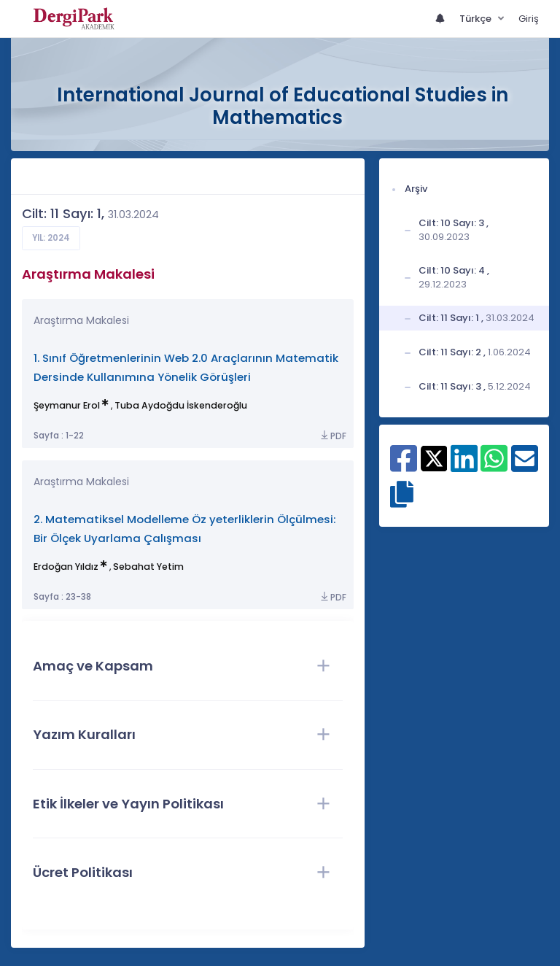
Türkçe (477, 19)
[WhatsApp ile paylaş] (494, 466)
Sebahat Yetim (148, 567)
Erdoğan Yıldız (66, 567)
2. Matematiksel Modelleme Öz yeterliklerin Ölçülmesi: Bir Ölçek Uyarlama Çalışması (185, 529)
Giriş (529, 19)
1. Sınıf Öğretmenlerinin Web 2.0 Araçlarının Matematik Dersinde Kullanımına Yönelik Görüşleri (186, 367)
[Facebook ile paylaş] (404, 466)
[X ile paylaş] (434, 457)
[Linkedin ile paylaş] (464, 466)
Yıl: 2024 (51, 238)
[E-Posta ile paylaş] (525, 466)
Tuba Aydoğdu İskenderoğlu (181, 405)
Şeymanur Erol (67, 405)
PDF (332, 436)
